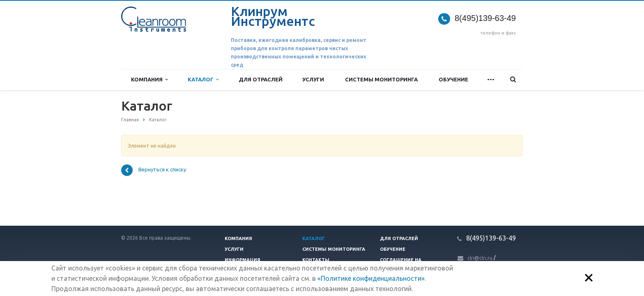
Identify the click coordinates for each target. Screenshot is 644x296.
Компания (149, 80)
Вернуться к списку (154, 170)
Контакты (316, 260)
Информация (243, 260)
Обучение (453, 79)
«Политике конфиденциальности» (371, 278)
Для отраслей (261, 79)
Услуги (313, 79)
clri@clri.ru (480, 258)
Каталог (203, 80)
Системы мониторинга (381, 79)
